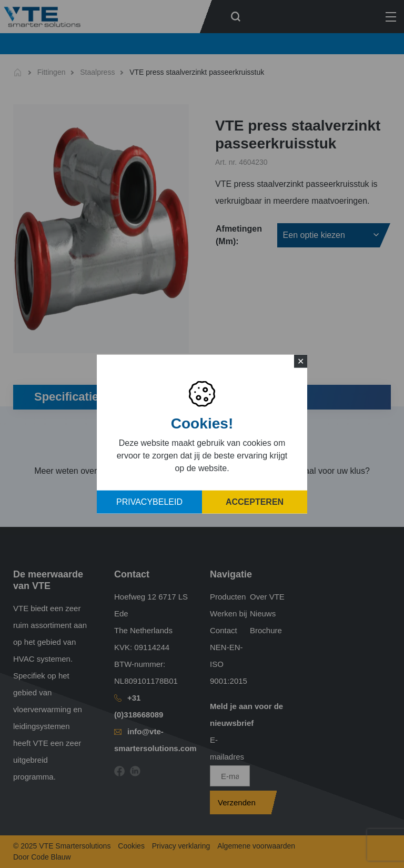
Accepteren (255, 502)
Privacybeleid (149, 502)
